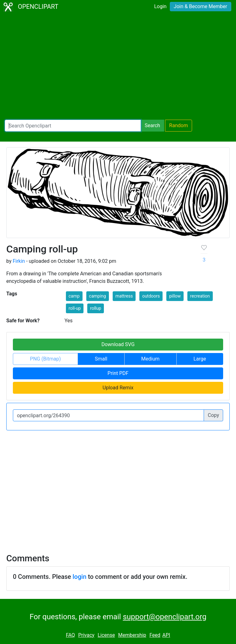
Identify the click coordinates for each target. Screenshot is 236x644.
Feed (155, 635)
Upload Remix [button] (118, 388)
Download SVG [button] (118, 344)
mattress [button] (124, 296)
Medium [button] (150, 359)
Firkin (19, 261)
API (166, 635)
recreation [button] (200, 296)
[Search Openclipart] (73, 126)
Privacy (86, 635)
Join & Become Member (201, 6)
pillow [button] (175, 296)
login (79, 577)
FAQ (70, 635)
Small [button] (101, 359)
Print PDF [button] (118, 373)
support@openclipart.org (164, 617)
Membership (132, 635)
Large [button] (200, 359)
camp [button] (74, 296)
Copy (213, 415)
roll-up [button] (75, 308)
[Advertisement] (118, 68)
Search (152, 125)
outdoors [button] (151, 296)
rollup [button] (96, 308)
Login (160, 6)
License (106, 635)
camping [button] (98, 296)
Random (179, 125)
